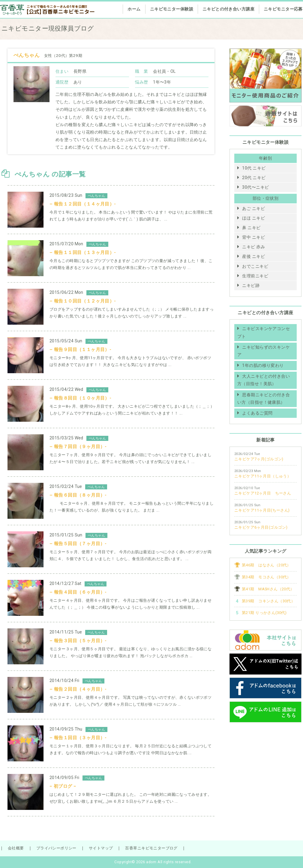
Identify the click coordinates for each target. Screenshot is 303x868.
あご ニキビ (253, 208)
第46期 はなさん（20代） (266, 565)
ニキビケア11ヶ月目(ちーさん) (262, 510)
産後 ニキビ (253, 256)
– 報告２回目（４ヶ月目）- (78, 689)
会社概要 (16, 848)
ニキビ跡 (251, 285)
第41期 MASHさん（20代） (268, 589)
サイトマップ (101, 848)
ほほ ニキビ (253, 218)
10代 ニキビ (254, 168)
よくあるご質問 (257, 413)
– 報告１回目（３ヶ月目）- (78, 738)
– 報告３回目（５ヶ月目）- (78, 641)
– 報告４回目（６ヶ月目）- (78, 592)
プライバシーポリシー (56, 848)
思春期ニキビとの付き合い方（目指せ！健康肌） (264, 399)
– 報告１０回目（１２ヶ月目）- (83, 301)
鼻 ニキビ (251, 228)
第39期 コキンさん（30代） (268, 601)
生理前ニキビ (255, 276)
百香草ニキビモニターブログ (151, 848)
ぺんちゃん (27, 55)
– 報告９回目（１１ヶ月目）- (80, 350)
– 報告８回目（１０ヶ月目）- (80, 398)
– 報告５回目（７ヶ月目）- (78, 544)
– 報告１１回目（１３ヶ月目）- (83, 252)
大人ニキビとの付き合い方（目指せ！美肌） (264, 380)
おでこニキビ (255, 266)
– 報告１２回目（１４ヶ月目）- (83, 204)
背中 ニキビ (253, 237)
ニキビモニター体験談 (172, 9)
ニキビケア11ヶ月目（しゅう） (263, 476)
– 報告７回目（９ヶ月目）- (78, 447)
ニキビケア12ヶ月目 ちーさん (263, 493)
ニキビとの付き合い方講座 (228, 9)
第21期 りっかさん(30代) (264, 613)
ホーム (134, 9)
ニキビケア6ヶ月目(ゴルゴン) (261, 527)
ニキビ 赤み (253, 247)
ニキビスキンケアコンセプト (264, 332)
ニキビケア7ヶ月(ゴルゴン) (259, 459)
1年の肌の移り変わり (263, 365)
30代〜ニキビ (255, 187)
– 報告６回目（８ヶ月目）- (78, 495)
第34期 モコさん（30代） (266, 577)
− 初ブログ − (63, 786)
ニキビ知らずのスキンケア (264, 351)
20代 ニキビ (254, 178)
